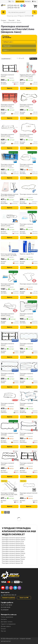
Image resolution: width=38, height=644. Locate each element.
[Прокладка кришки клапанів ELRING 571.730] (29, 276)
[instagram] (11, 588)
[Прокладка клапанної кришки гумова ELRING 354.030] (29, 97)
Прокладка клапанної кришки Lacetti (13, 549)
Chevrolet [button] (7, 46)
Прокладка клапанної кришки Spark (13, 555)
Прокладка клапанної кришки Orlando (14, 553)
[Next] (8, 512)
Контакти (28, 1)
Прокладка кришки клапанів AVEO (29, 494)
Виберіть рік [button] (8, 42)
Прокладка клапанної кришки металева (7, 105)
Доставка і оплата (7, 622)
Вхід (34, 1)
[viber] (19, 588)
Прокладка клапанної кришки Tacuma (14, 557)
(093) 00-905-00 (14, 8)
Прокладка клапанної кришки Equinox (14, 546)
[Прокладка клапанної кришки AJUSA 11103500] (10, 336)
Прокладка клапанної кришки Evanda (13, 548)
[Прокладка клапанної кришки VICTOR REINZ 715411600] (29, 217)
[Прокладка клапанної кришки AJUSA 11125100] (29, 366)
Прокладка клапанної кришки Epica (13, 544)
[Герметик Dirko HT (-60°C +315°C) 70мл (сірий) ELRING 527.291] (29, 67)
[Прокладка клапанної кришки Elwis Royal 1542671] (29, 456)
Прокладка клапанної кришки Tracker (13, 559)
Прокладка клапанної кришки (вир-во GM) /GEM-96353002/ (9, 494)
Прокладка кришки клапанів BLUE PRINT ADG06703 (10, 195)
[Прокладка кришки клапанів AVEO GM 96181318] (29, 486)
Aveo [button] (6, 50)
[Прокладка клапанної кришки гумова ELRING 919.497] (29, 127)
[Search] (34, 12)
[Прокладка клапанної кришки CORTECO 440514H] (10, 396)
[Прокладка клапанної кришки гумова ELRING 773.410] (10, 306)
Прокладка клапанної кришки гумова (26, 105)
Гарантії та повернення (8, 624)
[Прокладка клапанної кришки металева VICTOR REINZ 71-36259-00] (10, 157)
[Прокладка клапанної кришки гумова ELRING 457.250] (10, 127)
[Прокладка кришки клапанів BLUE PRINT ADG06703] (10, 187)
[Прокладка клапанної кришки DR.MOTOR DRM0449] (29, 396)
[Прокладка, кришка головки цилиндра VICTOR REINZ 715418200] (10, 426)
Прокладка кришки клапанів (29, 194)
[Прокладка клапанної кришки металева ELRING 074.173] (10, 97)
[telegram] (15, 588)
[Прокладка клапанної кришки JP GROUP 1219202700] (10, 67)
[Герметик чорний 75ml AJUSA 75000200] (29, 247)
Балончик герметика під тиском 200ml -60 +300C (9, 255)
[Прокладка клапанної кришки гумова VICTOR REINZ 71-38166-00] (29, 157)
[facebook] (7, 588)
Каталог (3, 629)
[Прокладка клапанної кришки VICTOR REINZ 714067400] (29, 306)
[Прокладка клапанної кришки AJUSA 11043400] (29, 336)
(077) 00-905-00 (13, 6)
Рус (13, 1)
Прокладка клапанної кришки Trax (12, 561)
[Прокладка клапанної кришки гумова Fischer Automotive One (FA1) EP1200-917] (10, 217)
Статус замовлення (7, 617)
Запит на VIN (20, 1)
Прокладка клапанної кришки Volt (12, 563)
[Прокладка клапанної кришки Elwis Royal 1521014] (29, 426)
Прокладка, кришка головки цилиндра (9, 434)
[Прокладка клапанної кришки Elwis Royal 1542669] (10, 456)
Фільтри (33, 59)
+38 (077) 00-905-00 (10, 595)
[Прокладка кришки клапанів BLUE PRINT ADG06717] (29, 187)
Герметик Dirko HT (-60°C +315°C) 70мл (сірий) (28, 76)
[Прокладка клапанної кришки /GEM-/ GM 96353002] (10, 486)
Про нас (3, 631)
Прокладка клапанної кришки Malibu (13, 551)
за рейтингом (6, 59)
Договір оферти (6, 626)
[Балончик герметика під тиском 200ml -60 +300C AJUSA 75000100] (10, 247)
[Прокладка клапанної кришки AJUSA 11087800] (10, 366)
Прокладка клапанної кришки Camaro (14, 538)
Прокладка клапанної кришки (7, 76)
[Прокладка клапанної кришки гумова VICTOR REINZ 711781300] (10, 276)
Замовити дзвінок (8, 598)
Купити (10, 88)
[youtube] (3, 588)
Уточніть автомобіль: (7, 37)
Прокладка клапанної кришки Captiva (14, 540)
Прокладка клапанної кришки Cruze (13, 542)
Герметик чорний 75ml (27, 254)
